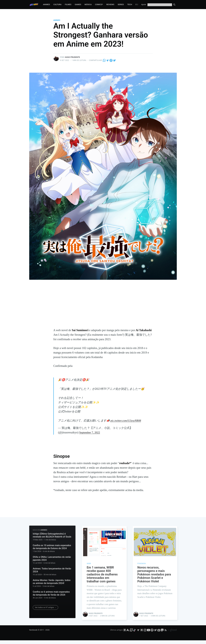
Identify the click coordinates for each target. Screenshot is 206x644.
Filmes (68, 4)
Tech (130, 4)
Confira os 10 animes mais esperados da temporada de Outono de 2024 (52, 547)
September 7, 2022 (90, 432)
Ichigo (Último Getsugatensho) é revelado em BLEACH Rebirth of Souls (52, 535)
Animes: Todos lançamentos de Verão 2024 (52, 570)
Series (121, 4)
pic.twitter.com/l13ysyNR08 (126, 421)
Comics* (99, 4)
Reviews (110, 4)
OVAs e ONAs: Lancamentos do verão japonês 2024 (52, 558)
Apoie (144, 4)
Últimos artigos (116, 634)
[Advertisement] (103, 307)
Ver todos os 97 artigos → (46, 607)
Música (88, 4)
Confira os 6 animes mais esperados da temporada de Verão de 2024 (51, 593)
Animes (46, 4)
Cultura (57, 4)
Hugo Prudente (72, 57)
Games (78, 4)
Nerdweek (33, 634)
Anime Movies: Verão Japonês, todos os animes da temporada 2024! (52, 582)
